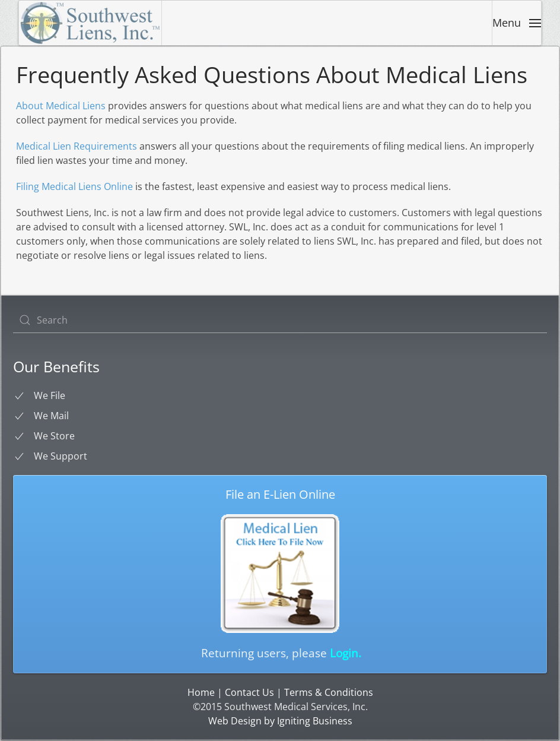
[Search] (280, 320)
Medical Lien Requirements (77, 146)
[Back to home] (90, 23)
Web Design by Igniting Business (280, 721)
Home (201, 692)
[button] (517, 23)
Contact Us (249, 692)
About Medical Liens (61, 106)
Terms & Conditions (329, 692)
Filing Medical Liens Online (74, 186)
